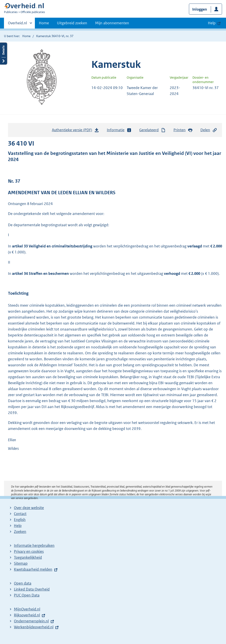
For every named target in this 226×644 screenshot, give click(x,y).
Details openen (4, 54)
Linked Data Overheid (32, 589)
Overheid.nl (17, 24)
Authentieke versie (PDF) (75, 131)
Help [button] (212, 23)
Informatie (119, 130)
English (20, 520)
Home (44, 23)
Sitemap (21, 563)
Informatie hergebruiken (34, 545)
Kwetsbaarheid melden (33, 569)
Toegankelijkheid (28, 557)
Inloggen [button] (200, 9)
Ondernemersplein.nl (31, 621)
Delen (209, 130)
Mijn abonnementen (112, 23)
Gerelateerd (153, 130)
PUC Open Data (27, 595)
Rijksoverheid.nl (27, 615)
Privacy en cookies (29, 551)
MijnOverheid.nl (27, 609)
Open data (23, 583)
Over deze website (29, 508)
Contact (20, 514)
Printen (183, 130)
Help (18, 526)
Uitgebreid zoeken (72, 23)
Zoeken (20, 532)
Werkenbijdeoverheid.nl (34, 627)
